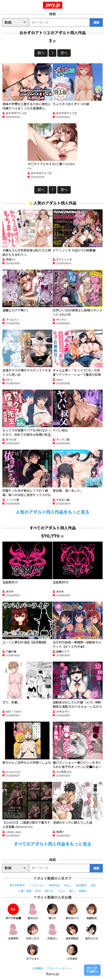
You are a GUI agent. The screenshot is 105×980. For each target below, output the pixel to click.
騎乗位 (83, 891)
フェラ (61, 891)
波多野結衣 (72, 932)
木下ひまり (33, 952)
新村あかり (72, 912)
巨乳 (93, 885)
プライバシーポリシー (59, 968)
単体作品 (54, 885)
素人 (72, 891)
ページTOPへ (92, 970)
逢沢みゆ (33, 912)
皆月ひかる (92, 932)
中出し (68, 885)
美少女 (49, 891)
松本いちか (33, 932)
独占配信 (81, 885)
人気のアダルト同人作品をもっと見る (52, 512)
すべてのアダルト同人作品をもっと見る (52, 844)
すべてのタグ (17, 885)
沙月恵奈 (72, 952)
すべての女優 (13, 912)
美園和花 (92, 912)
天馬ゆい (52, 932)
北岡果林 (13, 932)
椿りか (52, 912)
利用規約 (38, 968)
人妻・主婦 (25, 891)
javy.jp (53, 5)
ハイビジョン (37, 885)
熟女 (38, 891)
